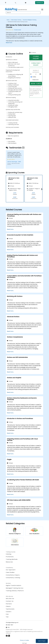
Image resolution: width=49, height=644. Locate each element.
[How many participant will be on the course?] (36, 74)
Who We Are (10, 599)
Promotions (10, 557)
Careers (9, 612)
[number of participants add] (41, 74)
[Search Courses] (23, 13)
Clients (8, 606)
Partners (9, 604)
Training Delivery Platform (15, 591)
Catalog (9, 554)
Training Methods (12, 559)
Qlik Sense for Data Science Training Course (18, 22)
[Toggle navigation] (42, 9)
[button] (41, 189)
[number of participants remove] (31, 74)
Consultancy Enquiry (13, 575)
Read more (9, 43)
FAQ (7, 614)
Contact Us (40, 3)
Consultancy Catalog (13, 578)
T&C (7, 617)
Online (34, 77)
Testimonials (10, 609)
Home (8, 20)
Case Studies (10, 572)
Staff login (25, 643)
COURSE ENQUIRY (36, 57)
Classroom (35, 80)
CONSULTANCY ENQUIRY (36, 64)
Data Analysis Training (16, 20)
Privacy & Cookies (25, 640)
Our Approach (11, 570)
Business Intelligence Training (30, 20)
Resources (9, 562)
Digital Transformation (14, 585)
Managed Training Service (15, 588)
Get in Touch (42, 641)
